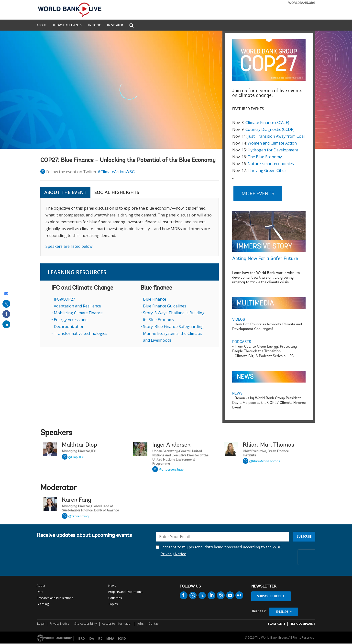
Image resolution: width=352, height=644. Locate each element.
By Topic (94, 25)
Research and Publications (55, 598)
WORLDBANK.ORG (302, 3)
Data (40, 592)
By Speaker (115, 25)
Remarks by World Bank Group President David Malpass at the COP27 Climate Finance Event (269, 403)
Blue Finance (155, 299)
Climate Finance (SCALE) (267, 123)
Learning (43, 604)
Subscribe (304, 537)
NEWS (237, 394)
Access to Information (117, 624)
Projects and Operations (125, 592)
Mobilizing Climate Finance (78, 313)
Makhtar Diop (79, 445)
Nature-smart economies (271, 164)
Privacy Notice (59, 624)
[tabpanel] (130, 227)
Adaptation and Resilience (77, 306)
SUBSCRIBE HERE (269, 596)
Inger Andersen (171, 445)
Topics (113, 604)
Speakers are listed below (69, 246)
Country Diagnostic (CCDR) (270, 129)
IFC (100, 638)
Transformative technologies (81, 333)
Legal (41, 624)
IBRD (81, 638)
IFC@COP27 (64, 299)
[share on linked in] (6, 324)
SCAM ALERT (277, 624)
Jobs (140, 624)
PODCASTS (242, 342)
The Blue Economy (265, 157)
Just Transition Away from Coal (276, 136)
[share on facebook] (6, 314)
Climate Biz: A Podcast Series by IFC (264, 356)
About (42, 25)
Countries (115, 598)
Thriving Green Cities (267, 170)
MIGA (110, 638)
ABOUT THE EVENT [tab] (65, 192)
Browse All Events (67, 25)
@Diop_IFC (76, 457)
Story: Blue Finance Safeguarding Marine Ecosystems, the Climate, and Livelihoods (173, 333)
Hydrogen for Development (273, 150)
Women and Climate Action (272, 143)
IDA (91, 638)
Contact (154, 624)
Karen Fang (77, 500)
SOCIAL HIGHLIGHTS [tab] (117, 192)
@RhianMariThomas (265, 462)
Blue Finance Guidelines (165, 306)
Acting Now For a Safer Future (265, 259)
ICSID (122, 638)
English (282, 612)
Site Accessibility (86, 624)
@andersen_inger (172, 470)
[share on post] (6, 304)
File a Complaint (302, 624)
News (112, 586)
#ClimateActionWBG (116, 172)
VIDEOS (239, 320)
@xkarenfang (78, 517)
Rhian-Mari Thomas (268, 445)
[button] (132, 26)
